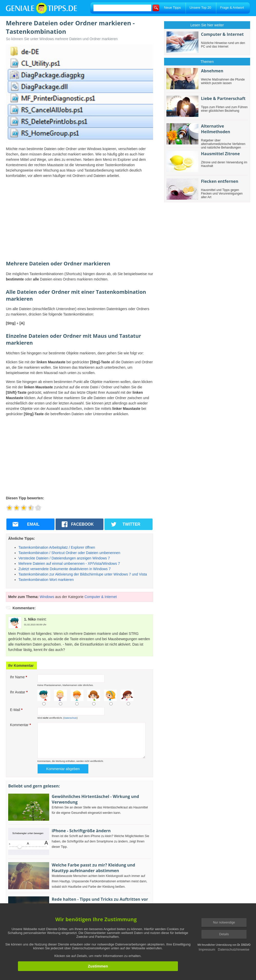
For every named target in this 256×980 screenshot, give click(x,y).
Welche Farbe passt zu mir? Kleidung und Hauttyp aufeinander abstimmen (93, 868)
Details (224, 934)
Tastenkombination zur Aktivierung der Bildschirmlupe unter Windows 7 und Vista (83, 574)
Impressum (207, 949)
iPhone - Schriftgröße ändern (81, 831)
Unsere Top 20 (200, 8)
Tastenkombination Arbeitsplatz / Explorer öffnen (57, 547)
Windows (47, 597)
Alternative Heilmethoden (216, 129)
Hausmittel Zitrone (220, 154)
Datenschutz (70, 718)
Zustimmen (98, 966)
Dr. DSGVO (244, 945)
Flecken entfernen (220, 181)
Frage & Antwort (232, 8)
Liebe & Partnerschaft (223, 98)
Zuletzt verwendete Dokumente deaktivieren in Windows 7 (65, 569)
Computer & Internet (101, 597)
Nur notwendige (224, 922)
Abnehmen (212, 71)
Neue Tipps (173, 8)
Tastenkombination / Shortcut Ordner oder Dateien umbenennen (69, 553)
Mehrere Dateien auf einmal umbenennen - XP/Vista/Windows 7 (69, 564)
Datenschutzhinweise (234, 949)
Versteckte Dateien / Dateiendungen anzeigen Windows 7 (64, 558)
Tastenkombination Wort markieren (46, 580)
